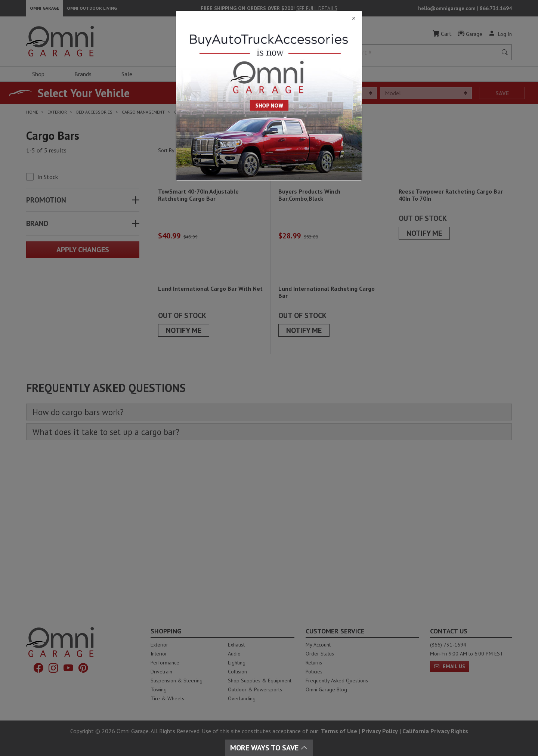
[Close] (269, 18)
